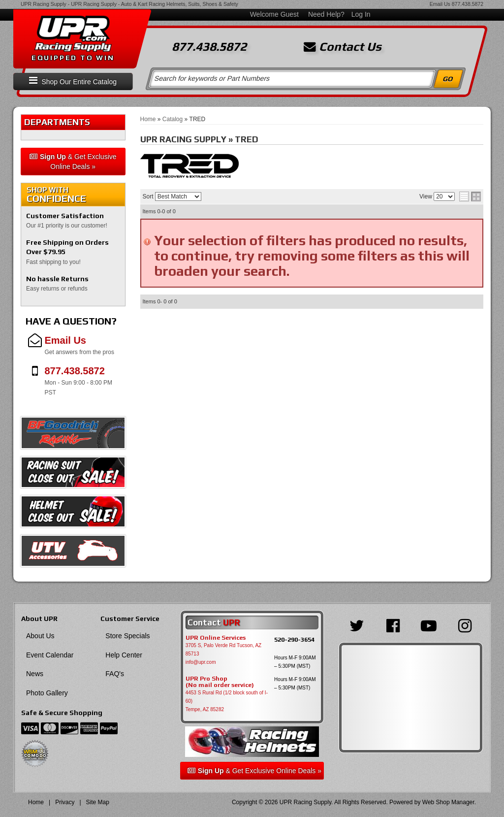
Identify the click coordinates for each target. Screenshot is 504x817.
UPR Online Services (216, 638)
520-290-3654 (294, 639)
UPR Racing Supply (44, 4)
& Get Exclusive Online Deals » (73, 162)
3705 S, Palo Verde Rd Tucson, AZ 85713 (224, 650)
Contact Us (343, 47)
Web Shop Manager (448, 802)
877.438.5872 (468, 4)
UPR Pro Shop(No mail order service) (220, 682)
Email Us (440, 4)
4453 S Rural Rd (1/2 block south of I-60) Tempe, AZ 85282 (227, 701)
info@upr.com (201, 662)
